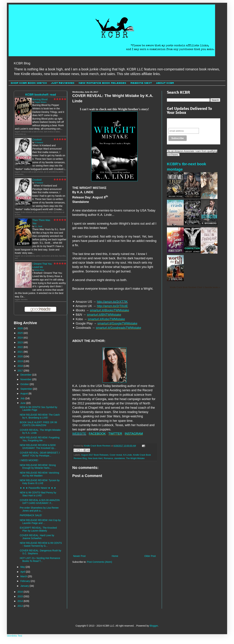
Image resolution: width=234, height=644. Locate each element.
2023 (21, 342)
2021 (21, 352)
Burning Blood (40, 99)
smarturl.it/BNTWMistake (104, 315)
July (23, 398)
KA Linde (127, 455)
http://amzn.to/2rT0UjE (112, 306)
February (25, 581)
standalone (120, 458)
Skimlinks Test (14, 636)
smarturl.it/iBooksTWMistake (109, 310)
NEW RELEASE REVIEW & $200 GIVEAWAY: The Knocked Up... (38, 447)
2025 (21, 333)
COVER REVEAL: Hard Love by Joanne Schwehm (37, 537)
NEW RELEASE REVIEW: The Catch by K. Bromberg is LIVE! (40, 416)
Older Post (150, 556)
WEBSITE (79, 434)
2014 (21, 601)
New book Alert (95, 458)
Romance (108, 458)
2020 (21, 356)
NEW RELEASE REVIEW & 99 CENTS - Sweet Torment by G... (41, 544)
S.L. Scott (38, 226)
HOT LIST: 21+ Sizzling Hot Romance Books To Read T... (40, 560)
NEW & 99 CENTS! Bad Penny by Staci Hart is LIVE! (38, 494)
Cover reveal (116, 455)
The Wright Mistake (135, 458)
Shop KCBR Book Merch (29, 83)
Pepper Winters (41, 102)
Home (115, 556)
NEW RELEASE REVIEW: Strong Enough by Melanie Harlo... (38, 467)
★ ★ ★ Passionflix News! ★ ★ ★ (38, 488)
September (26, 389)
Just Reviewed (63, 83)
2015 (21, 596)
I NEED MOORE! (29, 460)
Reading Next (141, 83)
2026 (21, 328)
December (26, 375)
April (23, 572)
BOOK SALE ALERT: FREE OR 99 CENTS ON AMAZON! (38, 424)
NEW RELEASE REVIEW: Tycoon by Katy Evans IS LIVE (40, 482)
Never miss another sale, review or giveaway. (191, 123)
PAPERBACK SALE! (31, 515)
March (24, 576)
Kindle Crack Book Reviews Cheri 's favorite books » (195, 287)
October (25, 384)
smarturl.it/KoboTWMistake (106, 319)
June (23, 403)
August (24, 394)
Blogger (154, 626)
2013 (21, 606)
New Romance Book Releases (102, 83)
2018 (21, 366)
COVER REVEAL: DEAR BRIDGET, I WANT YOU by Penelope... (40, 454)
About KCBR (165, 83)
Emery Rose (39, 270)
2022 (21, 347)
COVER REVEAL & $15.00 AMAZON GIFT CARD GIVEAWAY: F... (40, 502)
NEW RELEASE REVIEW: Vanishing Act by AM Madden (39, 474)
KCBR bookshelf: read (41, 95)
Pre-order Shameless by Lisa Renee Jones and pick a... (39, 509)
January (25, 586)
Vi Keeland (39, 143)
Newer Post (79, 556)
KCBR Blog (22, 63)
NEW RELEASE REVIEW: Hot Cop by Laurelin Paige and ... (40, 522)
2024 (21, 338)
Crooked (37, 140)
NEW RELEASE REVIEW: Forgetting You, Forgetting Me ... (40, 439)
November (26, 379)
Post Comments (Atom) (100, 562)
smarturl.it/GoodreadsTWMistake (118, 328)
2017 (21, 371)
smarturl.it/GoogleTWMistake (117, 323)
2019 (21, 361)
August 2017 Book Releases (95, 455)
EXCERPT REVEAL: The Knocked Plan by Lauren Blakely (38, 529)
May (23, 567)
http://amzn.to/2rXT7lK (112, 302)
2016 (21, 592)
